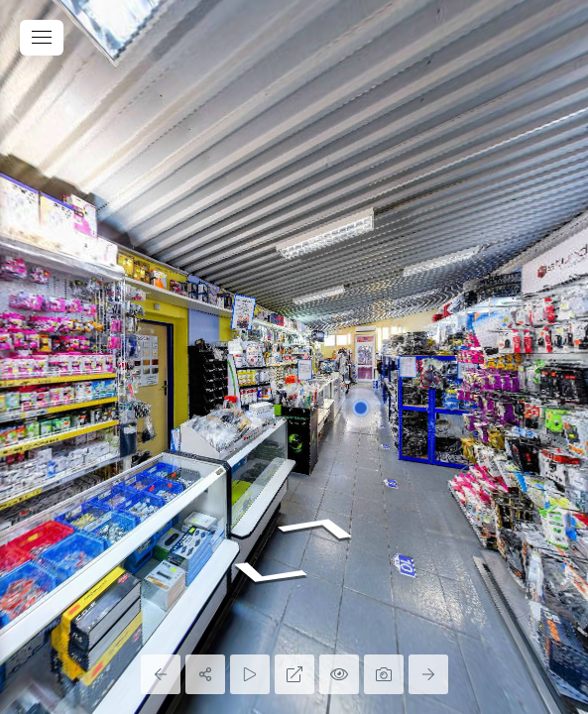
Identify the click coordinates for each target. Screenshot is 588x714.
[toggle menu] (42, 38)
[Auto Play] (250, 674)
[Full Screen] (294, 674)
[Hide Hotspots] (339, 674)
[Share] (205, 674)
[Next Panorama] (428, 674)
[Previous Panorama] (161, 674)
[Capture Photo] (384, 674)
